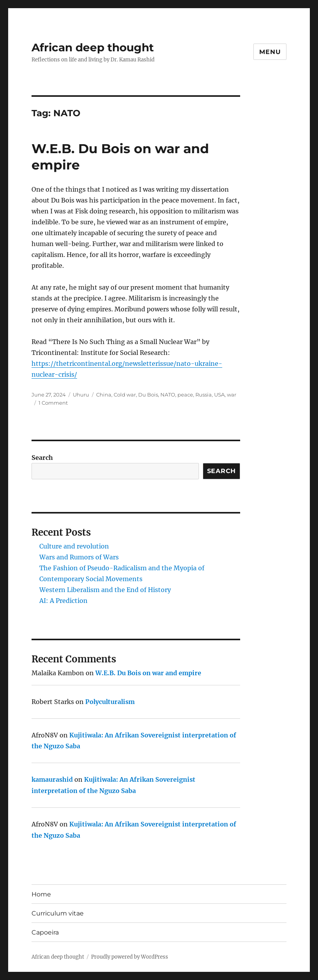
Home (41, 894)
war (232, 395)
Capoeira (45, 932)
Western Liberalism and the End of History (105, 590)
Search (42, 458)
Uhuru (81, 395)
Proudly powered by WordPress (130, 957)
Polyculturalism (110, 702)
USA (219, 395)
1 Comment (53, 403)
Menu (270, 52)
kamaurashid (52, 779)
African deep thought (93, 47)
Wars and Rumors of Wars (79, 557)
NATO (168, 395)
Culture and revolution (74, 546)
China (104, 395)
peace (185, 395)
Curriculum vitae (58, 913)
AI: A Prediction (63, 601)
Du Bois (148, 395)
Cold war (125, 395)
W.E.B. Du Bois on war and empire (148, 673)
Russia (204, 395)
